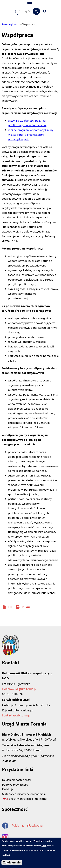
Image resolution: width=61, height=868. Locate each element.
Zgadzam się (12, 863)
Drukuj (25, 607)
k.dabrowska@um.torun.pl (19, 689)
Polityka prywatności (15, 785)
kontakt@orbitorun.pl (16, 716)
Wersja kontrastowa (45, 12)
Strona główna (10, 25)
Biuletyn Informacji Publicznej (28, 799)
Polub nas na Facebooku (22, 826)
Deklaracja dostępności (17, 780)
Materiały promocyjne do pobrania (24, 794)
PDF (10, 607)
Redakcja (8, 789)
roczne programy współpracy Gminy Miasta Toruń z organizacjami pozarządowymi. (31, 135)
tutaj (44, 846)
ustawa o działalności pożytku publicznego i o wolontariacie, (27, 123)
